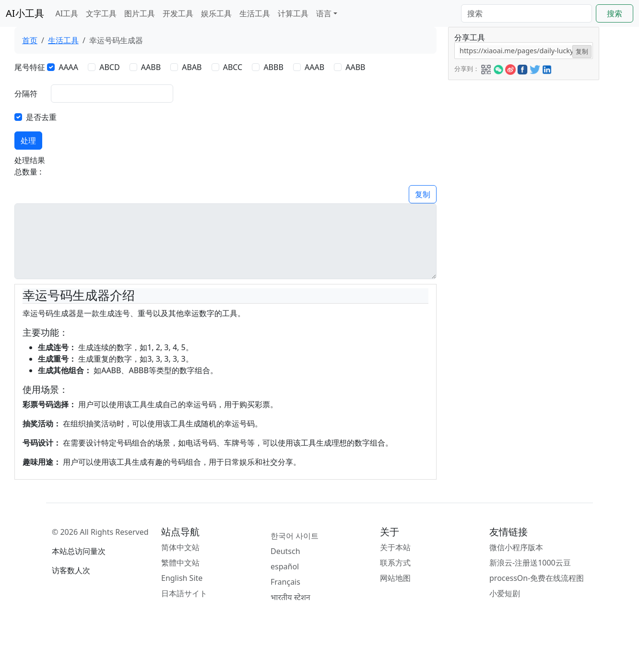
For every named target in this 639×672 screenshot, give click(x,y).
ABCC (233, 67)
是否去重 (41, 117)
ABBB (273, 67)
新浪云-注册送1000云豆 (530, 563)
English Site (182, 578)
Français (285, 582)
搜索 (615, 13)
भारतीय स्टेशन (290, 597)
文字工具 (101, 13)
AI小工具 (25, 13)
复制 (423, 194)
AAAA (68, 67)
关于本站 (395, 547)
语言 (324, 13)
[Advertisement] (523, 140)
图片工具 (140, 13)
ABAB (192, 67)
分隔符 (26, 94)
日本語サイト (184, 593)
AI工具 (67, 13)
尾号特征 (30, 67)
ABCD (109, 67)
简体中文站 (180, 547)
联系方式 (395, 563)
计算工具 (293, 13)
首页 (30, 40)
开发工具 (178, 13)
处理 (28, 141)
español (285, 566)
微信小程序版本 (516, 547)
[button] (486, 68)
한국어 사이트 (295, 536)
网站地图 (395, 578)
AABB (151, 67)
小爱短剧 (505, 593)
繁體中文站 (180, 563)
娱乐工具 (216, 13)
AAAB (314, 67)
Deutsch (285, 551)
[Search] (527, 13)
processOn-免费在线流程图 (537, 578)
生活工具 (255, 13)
